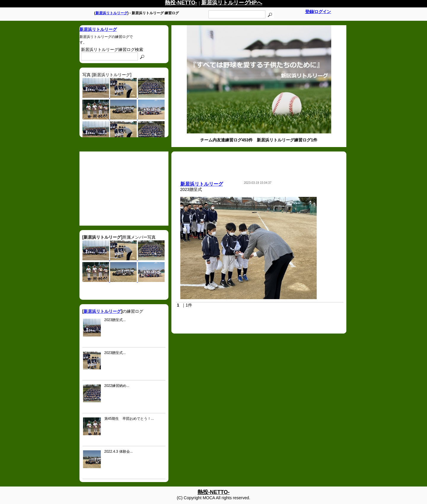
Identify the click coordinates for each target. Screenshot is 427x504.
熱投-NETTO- (214, 492)
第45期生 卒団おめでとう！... (129, 419)
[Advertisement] (124, 189)
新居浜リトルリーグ (111, 13)
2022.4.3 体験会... (119, 452)
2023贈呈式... (115, 320)
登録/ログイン (318, 12)
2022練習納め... (117, 386)
